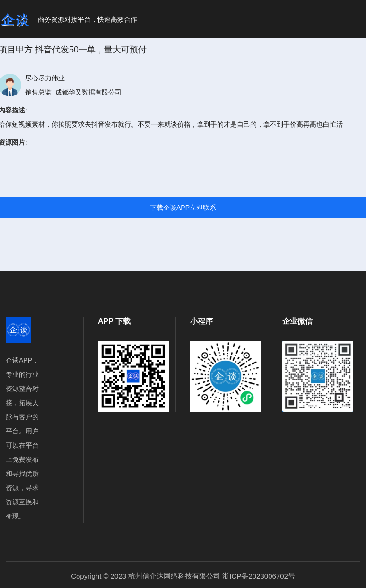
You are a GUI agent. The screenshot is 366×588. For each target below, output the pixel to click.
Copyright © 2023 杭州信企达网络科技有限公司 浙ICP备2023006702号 (183, 576)
